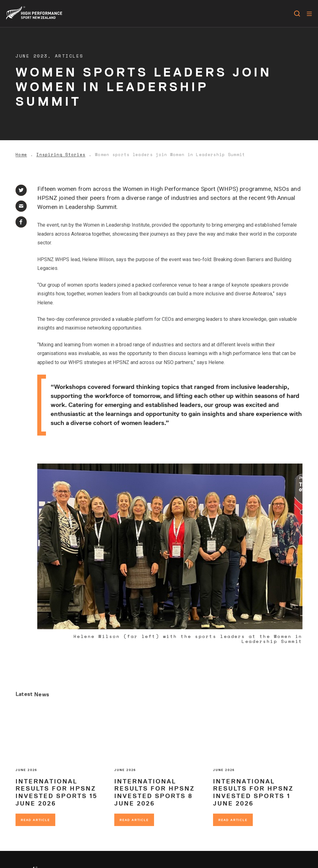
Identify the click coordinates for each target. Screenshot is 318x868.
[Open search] (297, 14)
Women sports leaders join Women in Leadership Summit (170, 155)
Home (21, 155)
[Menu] (309, 14)
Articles (69, 56)
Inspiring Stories (61, 155)
